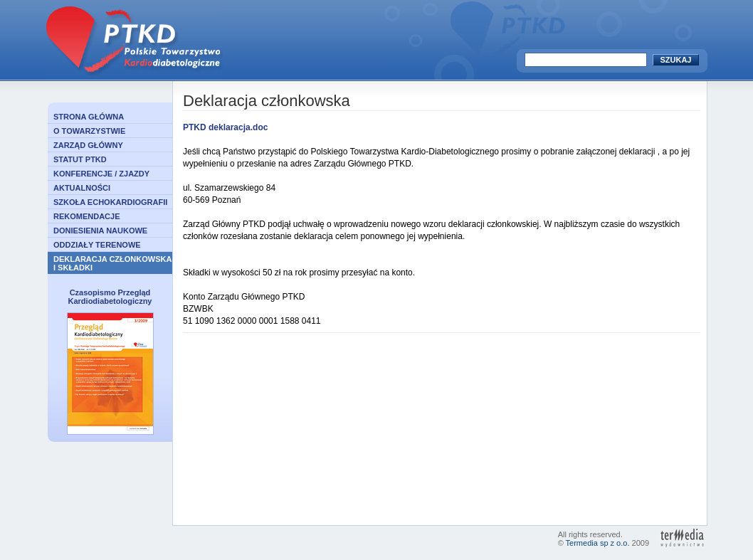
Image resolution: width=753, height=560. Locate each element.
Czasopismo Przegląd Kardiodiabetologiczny (110, 297)
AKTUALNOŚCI (82, 188)
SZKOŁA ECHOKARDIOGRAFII (110, 202)
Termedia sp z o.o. (598, 543)
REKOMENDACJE (87, 216)
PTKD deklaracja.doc (225, 127)
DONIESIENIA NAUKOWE (100, 231)
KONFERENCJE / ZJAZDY (101, 174)
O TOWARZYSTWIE (89, 131)
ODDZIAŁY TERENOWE (97, 245)
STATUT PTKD (80, 159)
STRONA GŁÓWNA (89, 117)
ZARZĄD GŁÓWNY (88, 145)
